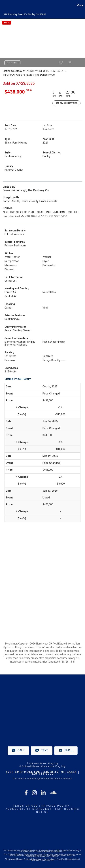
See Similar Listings (66, 103)
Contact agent (12, 63)
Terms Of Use (25, 806)
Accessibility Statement (29, 809)
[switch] (61, 63)
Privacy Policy (56, 806)
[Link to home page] (3, 5)
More (80, 5)
